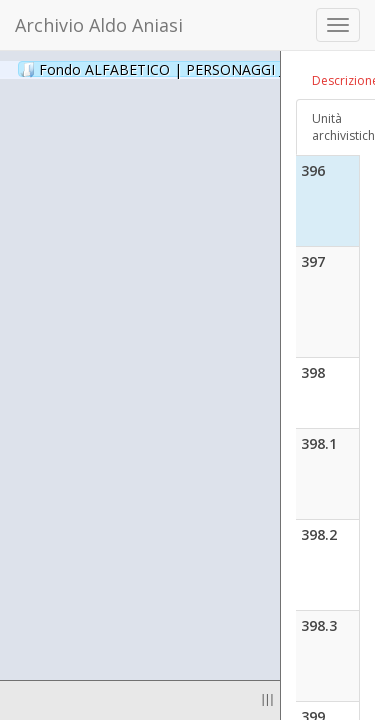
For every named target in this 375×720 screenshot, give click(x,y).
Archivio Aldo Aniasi (99, 25)
